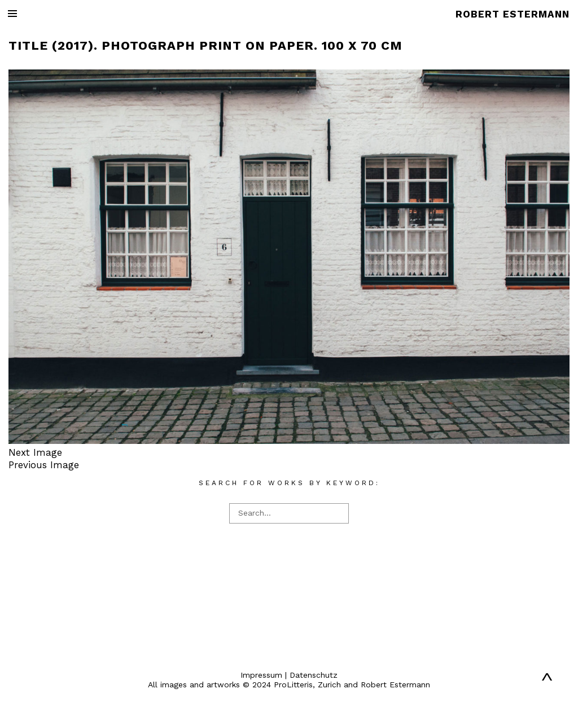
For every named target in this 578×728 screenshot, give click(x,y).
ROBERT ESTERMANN (513, 14)
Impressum (261, 675)
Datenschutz (314, 675)
